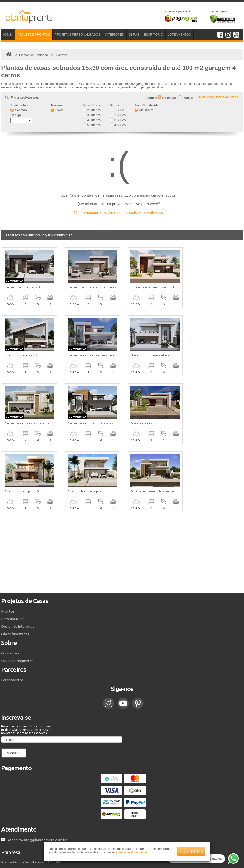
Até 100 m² (144, 110)
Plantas (185, 98)
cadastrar (14, 685)
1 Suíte (117, 110)
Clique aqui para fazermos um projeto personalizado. (118, 212)
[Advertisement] (122, 485)
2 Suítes (118, 115)
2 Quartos (92, 110)
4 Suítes (118, 125)
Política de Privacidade (131, 852)
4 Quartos (92, 120)
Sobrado (19, 110)
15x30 (57, 110)
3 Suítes (118, 120)
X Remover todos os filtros (219, 97)
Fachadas (167, 98)
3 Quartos (92, 115)
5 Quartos (92, 125)
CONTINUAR (191, 851)
